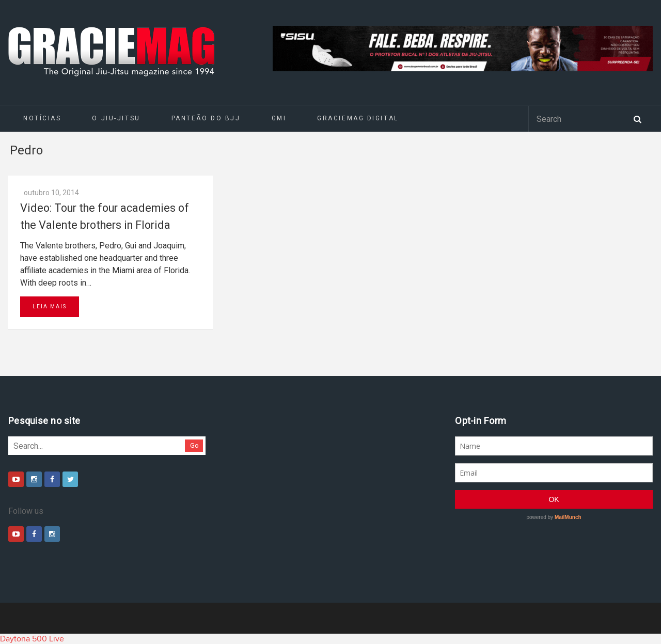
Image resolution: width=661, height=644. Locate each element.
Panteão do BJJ (206, 118)
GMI (279, 118)
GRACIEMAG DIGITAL (358, 118)
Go (194, 445)
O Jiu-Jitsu (116, 118)
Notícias (42, 118)
